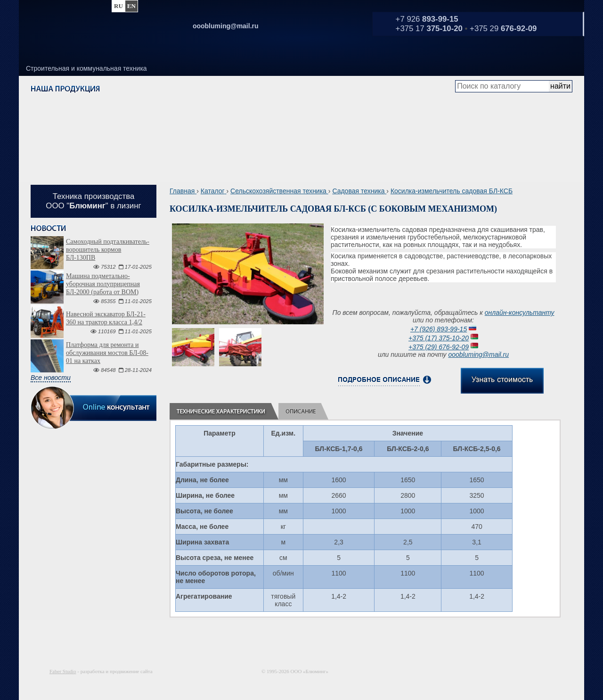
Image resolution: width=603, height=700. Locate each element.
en (131, 6)
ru (118, 6)
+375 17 (429, 29)
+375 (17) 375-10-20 (439, 338)
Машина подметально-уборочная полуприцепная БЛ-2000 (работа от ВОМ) (103, 284)
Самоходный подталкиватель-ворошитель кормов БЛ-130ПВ (108, 250)
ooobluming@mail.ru (478, 354)
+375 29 (503, 29)
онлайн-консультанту (520, 313)
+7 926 (427, 19)
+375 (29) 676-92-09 (439, 347)
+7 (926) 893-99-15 (439, 329)
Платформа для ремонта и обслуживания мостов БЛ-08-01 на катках (107, 353)
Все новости (51, 378)
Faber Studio (63, 671)
